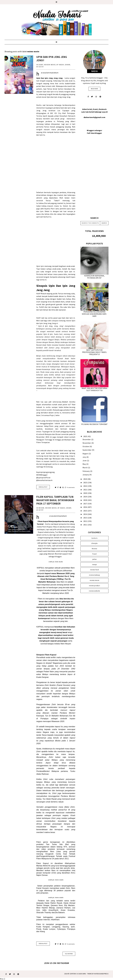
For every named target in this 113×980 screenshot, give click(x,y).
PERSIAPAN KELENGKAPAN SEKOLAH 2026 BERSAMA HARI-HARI (95, 314)
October (86, 446)
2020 (85, 493)
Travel (94, 554)
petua (95, 559)
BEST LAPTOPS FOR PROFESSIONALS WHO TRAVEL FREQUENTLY (94, 352)
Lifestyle (95, 543)
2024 (85, 479)
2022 (85, 486)
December (87, 439)
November (87, 443)
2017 (85, 504)
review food (94, 570)
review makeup (94, 575)
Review (41, 508)
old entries (69, 954)
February (86, 471)
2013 (85, 518)
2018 (85, 500)
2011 (85, 525)
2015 (85, 511)
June (85, 461)
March (85, 468)
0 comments (70, 487)
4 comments (70, 944)
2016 (85, 507)
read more (94, 89)
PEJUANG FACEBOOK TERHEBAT (94, 424)
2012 (85, 521)
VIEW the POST (43, 487)
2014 (85, 514)
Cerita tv (94, 538)
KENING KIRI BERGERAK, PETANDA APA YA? (94, 277)
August (86, 454)
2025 (85, 436)
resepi (95, 564)
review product (94, 586)
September (87, 450)
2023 (85, 483)
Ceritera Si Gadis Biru (78, 974)
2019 (85, 497)
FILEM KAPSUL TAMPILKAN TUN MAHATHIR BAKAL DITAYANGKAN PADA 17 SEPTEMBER (55, 500)
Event (41, 65)
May (84, 464)
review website (94, 591)
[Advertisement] (94, 178)
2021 (85, 490)
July (84, 457)
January (86, 475)
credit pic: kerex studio (56, 562)
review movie (50, 65)
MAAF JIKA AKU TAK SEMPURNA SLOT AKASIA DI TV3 (94, 389)
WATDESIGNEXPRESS (101, 974)
